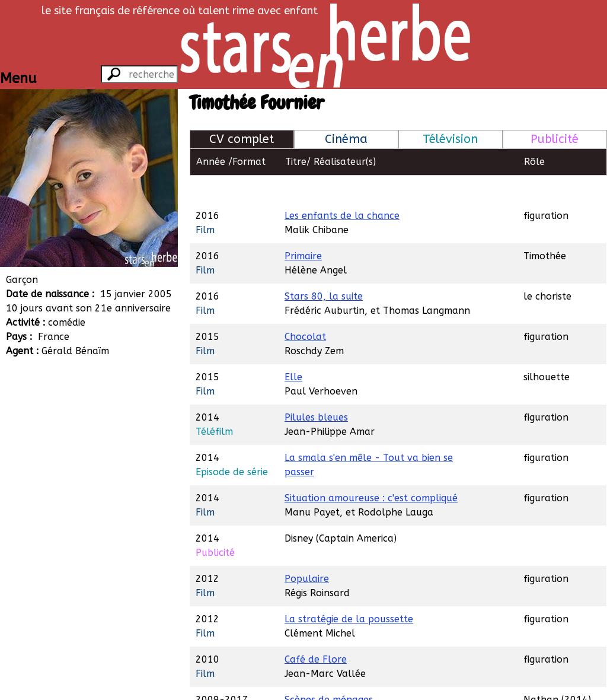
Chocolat (305, 309)
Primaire (303, 229)
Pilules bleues (316, 390)
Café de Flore (316, 632)
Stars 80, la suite (324, 269)
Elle (293, 350)
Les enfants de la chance (342, 188)
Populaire (307, 551)
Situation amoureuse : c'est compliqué (371, 471)
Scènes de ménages (329, 672)
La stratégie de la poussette (349, 592)
